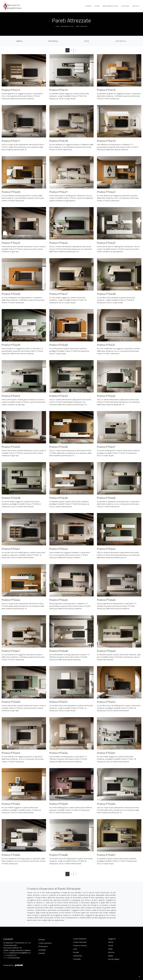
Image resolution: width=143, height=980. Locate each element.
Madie (111, 956)
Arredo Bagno (114, 959)
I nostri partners (45, 943)
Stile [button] (87, 41)
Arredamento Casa (110, 6)
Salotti (111, 942)
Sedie (110, 949)
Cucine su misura (80, 945)
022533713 (12, 955)
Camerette (78, 956)
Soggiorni (112, 939)
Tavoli (111, 945)
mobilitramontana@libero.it (20, 953)
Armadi (76, 952)
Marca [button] (19, 41)
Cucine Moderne (80, 939)
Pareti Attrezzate (82, 26)
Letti (75, 949)
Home (57, 26)
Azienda (88, 6)
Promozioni (43, 946)
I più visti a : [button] (121, 41)
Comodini (77, 959)
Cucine (97, 6)
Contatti (136, 6)
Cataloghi (125, 6)
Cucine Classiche (80, 942)
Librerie (111, 952)
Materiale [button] (53, 41)
